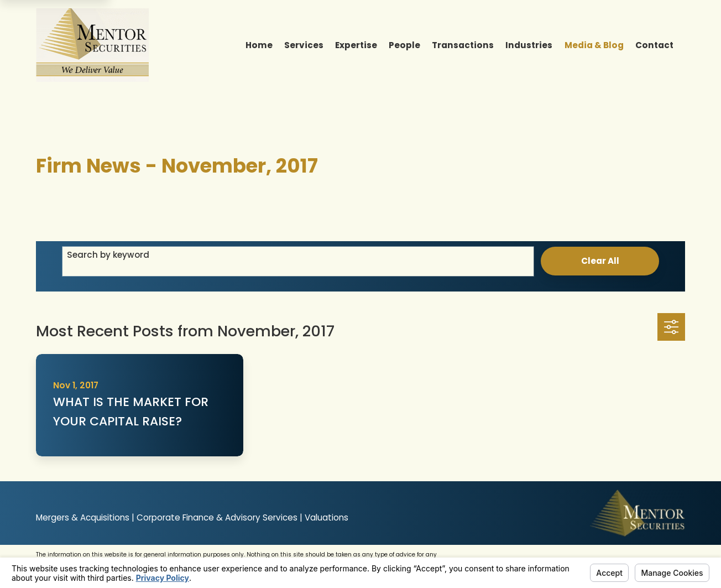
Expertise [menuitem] (356, 45)
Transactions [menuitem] (463, 45)
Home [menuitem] (259, 45)
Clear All (600, 261)
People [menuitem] (404, 45)
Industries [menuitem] (529, 45)
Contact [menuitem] (654, 45)
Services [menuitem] (304, 45)
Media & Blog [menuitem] (594, 45)
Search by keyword (108, 255)
